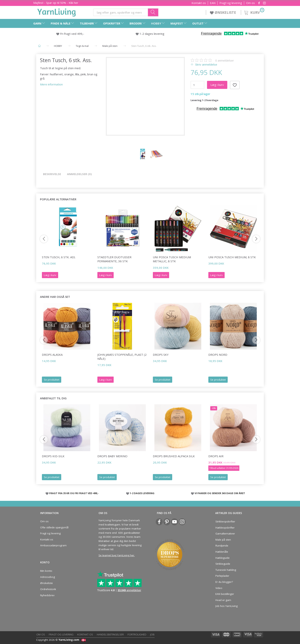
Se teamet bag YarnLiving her (116, 555)
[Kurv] (254, 12)
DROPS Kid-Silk (53, 456)
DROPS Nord (218, 355)
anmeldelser (225, 60)
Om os (250, 3)
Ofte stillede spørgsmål (54, 527)
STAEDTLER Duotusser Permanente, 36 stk (114, 259)
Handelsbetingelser (110, 634)
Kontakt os (199, 3)
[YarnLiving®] (57, 12)
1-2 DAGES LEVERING (142, 493)
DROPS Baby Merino (112, 456)
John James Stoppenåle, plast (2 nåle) (122, 357)
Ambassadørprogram (53, 545)
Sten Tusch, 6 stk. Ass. (59, 257)
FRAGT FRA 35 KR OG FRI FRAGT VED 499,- (74, 493)
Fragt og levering (231, 3)
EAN (213, 3)
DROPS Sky (161, 355)
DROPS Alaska (52, 355)
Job (152, 634)
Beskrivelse (52, 174)
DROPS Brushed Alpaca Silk (174, 456)
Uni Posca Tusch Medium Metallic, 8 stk (172, 259)
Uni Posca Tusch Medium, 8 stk (232, 257)
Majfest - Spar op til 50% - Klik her (56, 3)
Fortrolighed (137, 634)
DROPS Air (216, 456)
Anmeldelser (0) (79, 174)
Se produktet (52, 380)
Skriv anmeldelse (206, 64)
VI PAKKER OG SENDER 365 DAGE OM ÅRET (220, 493)
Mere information (51, 84)
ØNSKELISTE (223, 12)
